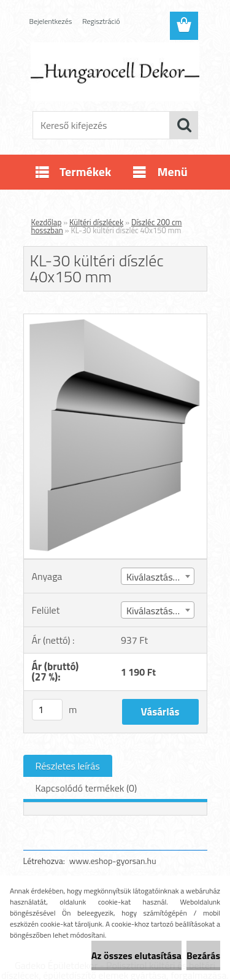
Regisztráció (101, 21)
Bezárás (203, 955)
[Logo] (115, 72)
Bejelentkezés (51, 21)
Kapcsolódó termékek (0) (86, 788)
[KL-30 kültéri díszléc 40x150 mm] (115, 319)
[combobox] (158, 576)
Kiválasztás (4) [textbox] (156, 611)
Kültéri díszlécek (96, 222)
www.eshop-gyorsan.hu (113, 861)
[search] (184, 125)
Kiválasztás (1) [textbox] (156, 577)
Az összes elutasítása (136, 955)
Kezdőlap (47, 222)
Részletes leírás (68, 766)
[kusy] (47, 710)
